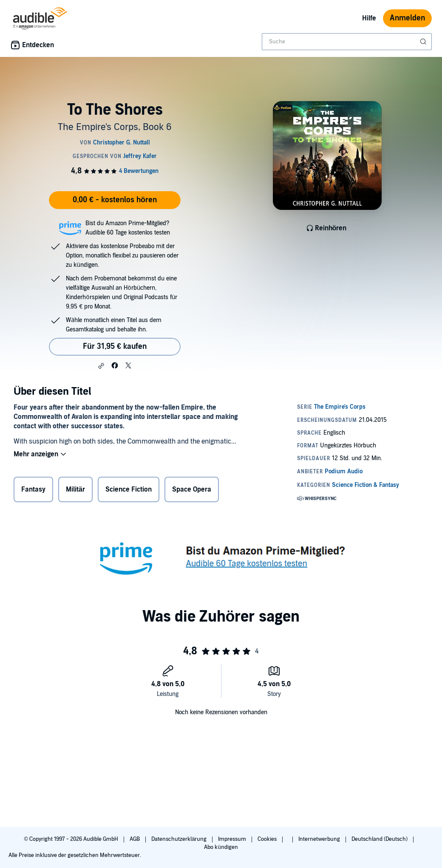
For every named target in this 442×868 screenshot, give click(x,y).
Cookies (268, 839)
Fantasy (33, 489)
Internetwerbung (320, 839)
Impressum (233, 839)
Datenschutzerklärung (180, 839)
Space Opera (192, 489)
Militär (75, 489)
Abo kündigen (221, 847)
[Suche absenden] (424, 42)
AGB (135, 839)
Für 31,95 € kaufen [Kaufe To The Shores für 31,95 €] (115, 346)
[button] (101, 366)
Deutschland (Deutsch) (380, 839)
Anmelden (407, 18)
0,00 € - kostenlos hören (115, 200)
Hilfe (369, 18)
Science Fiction (129, 489)
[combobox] (347, 42)
